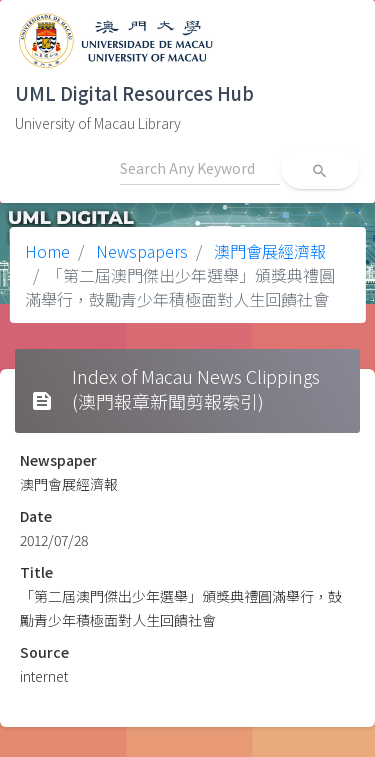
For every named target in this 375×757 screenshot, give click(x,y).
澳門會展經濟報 (268, 251)
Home (47, 251)
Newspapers (140, 251)
